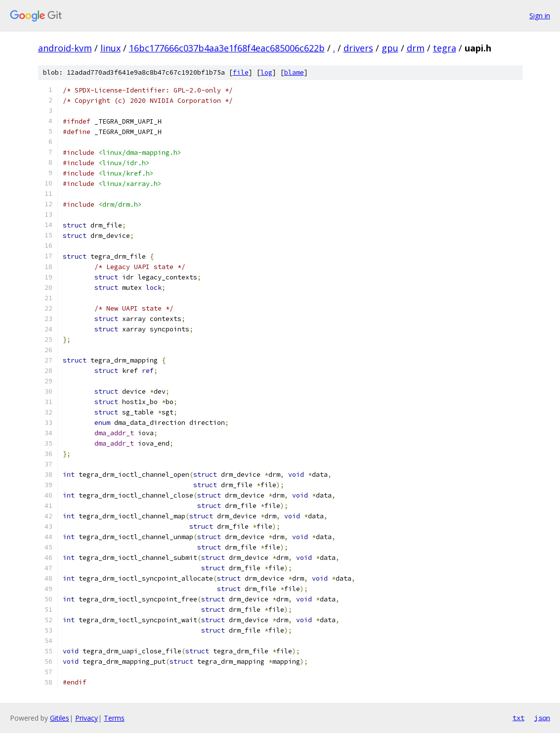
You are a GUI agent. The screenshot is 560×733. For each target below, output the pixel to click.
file (241, 72)
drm (416, 48)
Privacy (86, 718)
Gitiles (60, 718)
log (266, 72)
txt (518, 718)
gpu (390, 48)
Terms (114, 718)
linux (110, 48)
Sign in (540, 16)
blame (294, 72)
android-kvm (65, 48)
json (542, 718)
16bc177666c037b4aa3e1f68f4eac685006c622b (227, 48)
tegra (445, 48)
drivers (358, 48)
